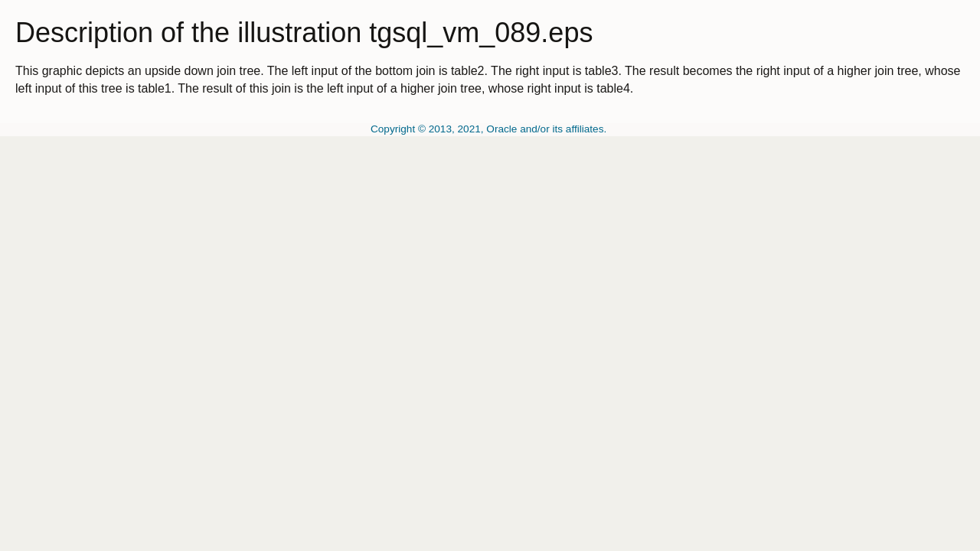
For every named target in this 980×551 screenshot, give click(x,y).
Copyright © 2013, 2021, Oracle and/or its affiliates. (490, 129)
